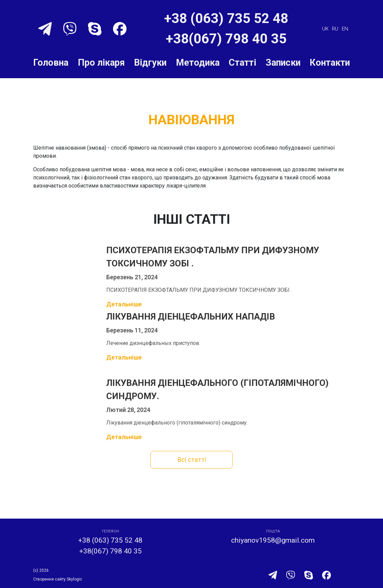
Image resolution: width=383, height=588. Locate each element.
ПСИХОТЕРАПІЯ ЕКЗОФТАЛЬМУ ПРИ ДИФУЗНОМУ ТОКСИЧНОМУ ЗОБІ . (213, 257)
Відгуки (150, 63)
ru (335, 29)
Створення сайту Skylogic (58, 579)
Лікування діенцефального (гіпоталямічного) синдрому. (217, 389)
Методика (198, 63)
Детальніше (124, 304)
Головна (51, 63)
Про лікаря (101, 63)
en (345, 29)
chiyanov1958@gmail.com (273, 540)
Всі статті (192, 460)
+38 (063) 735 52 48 (226, 18)
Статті (242, 63)
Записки (283, 63)
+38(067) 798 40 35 (226, 39)
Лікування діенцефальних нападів (191, 317)
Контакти (330, 63)
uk (325, 29)
